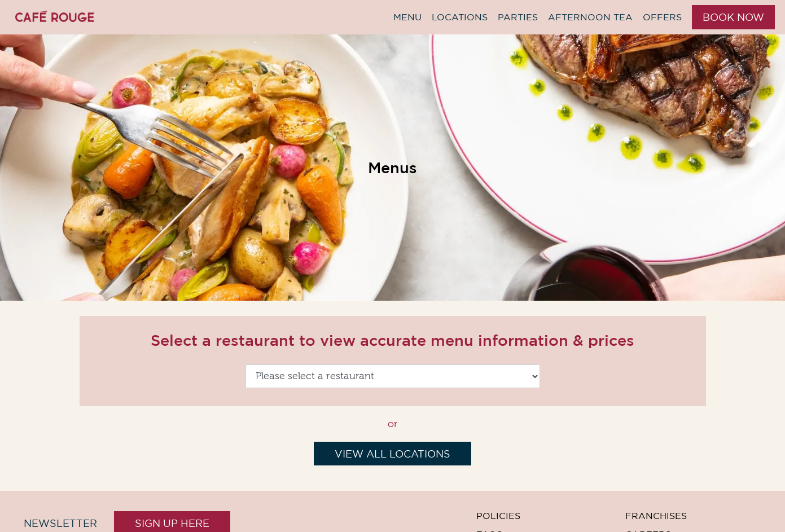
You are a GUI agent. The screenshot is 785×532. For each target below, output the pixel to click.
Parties (518, 17)
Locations (460, 17)
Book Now (733, 17)
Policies (498, 516)
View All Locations (392, 454)
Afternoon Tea (590, 17)
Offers (662, 17)
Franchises (656, 516)
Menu (407, 17)
